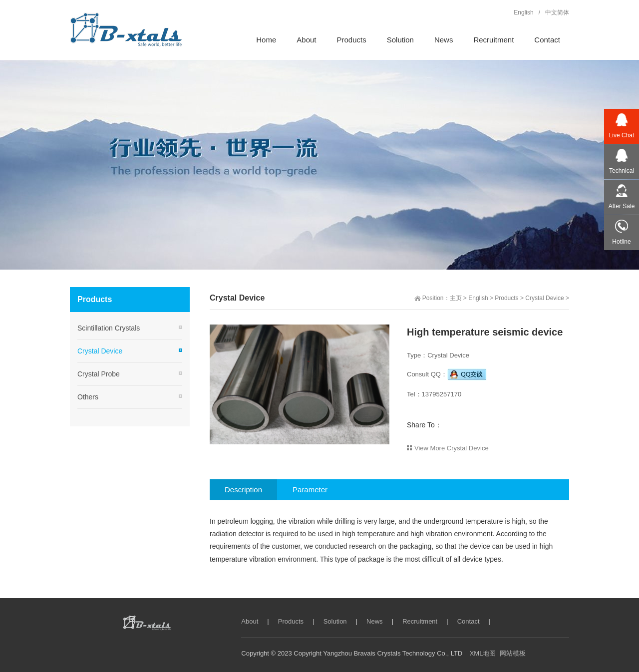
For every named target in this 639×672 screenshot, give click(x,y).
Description (243, 490)
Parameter (310, 490)
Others (88, 397)
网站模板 (513, 653)
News (375, 621)
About (250, 621)
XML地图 (483, 653)
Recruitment (420, 621)
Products (506, 298)
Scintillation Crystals (109, 328)
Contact (469, 621)
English (478, 298)
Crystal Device (544, 298)
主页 (456, 298)
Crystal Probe (99, 374)
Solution (335, 621)
